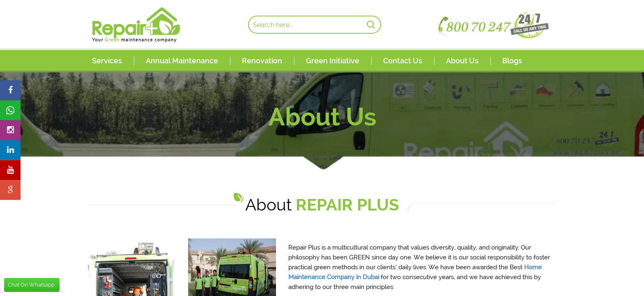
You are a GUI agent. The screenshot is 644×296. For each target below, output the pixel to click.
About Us (462, 61)
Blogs (512, 61)
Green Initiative (333, 61)
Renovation (262, 61)
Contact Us (403, 61)
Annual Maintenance (182, 61)
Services (107, 61)
